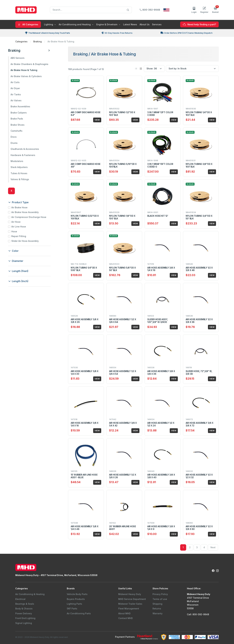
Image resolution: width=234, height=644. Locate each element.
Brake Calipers (26, 113)
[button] (215, 10)
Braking (37, 41)
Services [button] (157, 24)
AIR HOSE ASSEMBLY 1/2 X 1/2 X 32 (199, 476)
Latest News (130, 24)
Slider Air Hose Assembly (32, 241)
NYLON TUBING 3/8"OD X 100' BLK (199, 165)
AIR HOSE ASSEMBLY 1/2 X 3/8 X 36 (199, 321)
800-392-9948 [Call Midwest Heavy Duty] (150, 10)
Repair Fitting (26, 236)
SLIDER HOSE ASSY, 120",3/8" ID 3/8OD (158, 321)
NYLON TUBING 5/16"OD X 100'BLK (123, 165)
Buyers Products (76, 599)
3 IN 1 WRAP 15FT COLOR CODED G (160, 165)
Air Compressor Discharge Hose (36, 217)
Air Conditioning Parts (79, 613)
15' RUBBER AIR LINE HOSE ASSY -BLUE (84, 476)
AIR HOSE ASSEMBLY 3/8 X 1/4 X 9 (161, 528)
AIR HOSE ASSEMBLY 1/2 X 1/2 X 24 (161, 424)
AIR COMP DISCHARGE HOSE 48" (86, 165)
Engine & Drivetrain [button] (107, 24)
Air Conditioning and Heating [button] (75, 24)
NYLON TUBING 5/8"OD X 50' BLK (122, 269)
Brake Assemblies (28, 106)
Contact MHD (126, 618)
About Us (145, 24)
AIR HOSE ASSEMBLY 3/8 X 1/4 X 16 (161, 269)
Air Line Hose (26, 227)
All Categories (28, 24)
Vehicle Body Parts (77, 594)
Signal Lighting (24, 623)
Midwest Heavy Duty (130, 594)
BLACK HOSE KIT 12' (158, 216)
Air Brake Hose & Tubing (31, 70)
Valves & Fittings (27, 179)
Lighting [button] (49, 24)
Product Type (26, 202)
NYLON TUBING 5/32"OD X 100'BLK (85, 217)
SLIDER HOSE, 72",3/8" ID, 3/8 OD (199, 372)
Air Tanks (23, 94)
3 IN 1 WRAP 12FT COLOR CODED (160, 114)
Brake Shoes (25, 125)
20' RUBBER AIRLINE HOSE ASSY (123, 528)
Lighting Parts (74, 604)
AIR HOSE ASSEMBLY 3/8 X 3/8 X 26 (85, 321)
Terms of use (160, 599)
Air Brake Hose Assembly (32, 212)
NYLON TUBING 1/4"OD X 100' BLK (199, 114)
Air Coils (22, 82)
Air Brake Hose (27, 207)
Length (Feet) (26, 271)
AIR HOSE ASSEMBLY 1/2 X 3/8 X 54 (123, 372)
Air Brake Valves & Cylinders (33, 76)
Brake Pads (24, 119)
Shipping (157, 604)
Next (213, 547)
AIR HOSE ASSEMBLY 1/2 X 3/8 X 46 (199, 269)
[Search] (91, 10)
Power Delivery (24, 613)
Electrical (20, 599)
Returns (157, 609)
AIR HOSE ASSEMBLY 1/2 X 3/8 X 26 (123, 476)
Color (21, 251)
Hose (21, 231)
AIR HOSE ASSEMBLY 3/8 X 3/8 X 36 (161, 372)
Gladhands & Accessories (32, 149)
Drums (21, 143)
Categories (21, 41)
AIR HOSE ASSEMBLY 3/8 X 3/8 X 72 (199, 424)
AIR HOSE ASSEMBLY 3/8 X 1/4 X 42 (123, 424)
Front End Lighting (25, 618)
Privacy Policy (160, 594)
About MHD (124, 613)
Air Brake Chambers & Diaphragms (37, 64)
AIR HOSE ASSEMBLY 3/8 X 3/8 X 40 (161, 476)
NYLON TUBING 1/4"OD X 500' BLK (84, 269)
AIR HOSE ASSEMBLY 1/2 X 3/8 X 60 (199, 528)
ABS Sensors (25, 58)
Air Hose (23, 222)
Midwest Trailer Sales (130, 604)
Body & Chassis (24, 609)
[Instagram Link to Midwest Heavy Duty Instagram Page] (217, 570)
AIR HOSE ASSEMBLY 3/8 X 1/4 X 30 (85, 372)
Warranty (157, 613)
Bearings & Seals (25, 604)
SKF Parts (72, 609)
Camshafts (24, 131)
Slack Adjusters (26, 167)
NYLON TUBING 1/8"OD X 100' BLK (122, 217)
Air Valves (23, 100)
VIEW (97, 120)
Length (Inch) (26, 281)
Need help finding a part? (199, 24)
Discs (21, 137)
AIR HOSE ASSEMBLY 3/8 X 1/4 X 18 (85, 424)
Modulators (24, 161)
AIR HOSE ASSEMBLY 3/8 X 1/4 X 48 (85, 528)
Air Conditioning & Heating (30, 594)
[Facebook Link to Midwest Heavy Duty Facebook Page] (213, 570)
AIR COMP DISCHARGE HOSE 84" (86, 114)
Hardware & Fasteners (30, 155)
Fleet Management (129, 609)
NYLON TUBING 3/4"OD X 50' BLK (199, 217)
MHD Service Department (132, 599)
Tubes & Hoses (26, 173)
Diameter (23, 261)
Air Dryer (22, 88)
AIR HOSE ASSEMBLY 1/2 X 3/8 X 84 (123, 321)
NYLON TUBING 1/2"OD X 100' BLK (122, 114)
